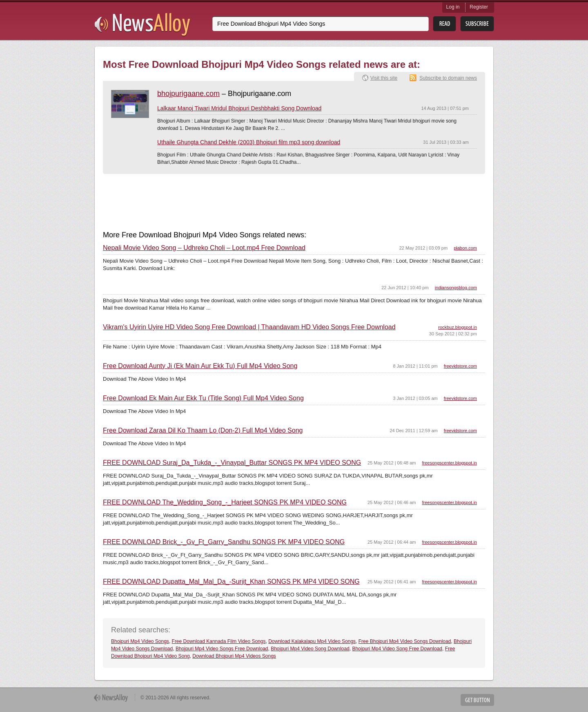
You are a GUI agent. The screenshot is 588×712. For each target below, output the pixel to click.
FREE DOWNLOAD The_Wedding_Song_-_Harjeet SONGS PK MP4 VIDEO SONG (225, 502)
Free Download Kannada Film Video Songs (219, 641)
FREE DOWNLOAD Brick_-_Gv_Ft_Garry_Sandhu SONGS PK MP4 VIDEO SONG (224, 542)
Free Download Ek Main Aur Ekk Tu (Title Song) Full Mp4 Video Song (203, 398)
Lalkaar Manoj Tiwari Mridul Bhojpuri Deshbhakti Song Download (239, 108)
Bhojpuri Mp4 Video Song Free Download (397, 649)
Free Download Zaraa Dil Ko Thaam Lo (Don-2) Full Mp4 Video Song (203, 431)
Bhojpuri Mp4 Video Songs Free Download (222, 649)
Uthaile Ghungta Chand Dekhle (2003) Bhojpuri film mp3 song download (249, 142)
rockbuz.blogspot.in (458, 327)
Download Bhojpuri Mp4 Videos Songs (234, 656)
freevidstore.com (460, 366)
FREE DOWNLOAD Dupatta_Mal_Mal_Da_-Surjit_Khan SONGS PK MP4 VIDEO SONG (231, 582)
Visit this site (384, 78)
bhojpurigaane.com (188, 94)
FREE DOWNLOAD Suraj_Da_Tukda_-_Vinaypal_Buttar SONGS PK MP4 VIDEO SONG (232, 463)
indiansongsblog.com (456, 288)
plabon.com (465, 248)
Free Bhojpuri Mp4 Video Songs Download (405, 641)
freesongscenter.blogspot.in (449, 463)
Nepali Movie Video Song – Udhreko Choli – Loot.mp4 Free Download (204, 248)
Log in (453, 7)
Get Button (477, 700)
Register (479, 7)
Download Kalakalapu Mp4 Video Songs (312, 641)
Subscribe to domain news (448, 78)
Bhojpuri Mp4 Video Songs (140, 641)
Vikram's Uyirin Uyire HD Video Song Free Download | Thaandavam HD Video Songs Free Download (249, 327)
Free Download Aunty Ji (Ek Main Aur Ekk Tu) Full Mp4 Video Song (200, 366)
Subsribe (477, 24)
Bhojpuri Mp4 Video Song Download (310, 649)
